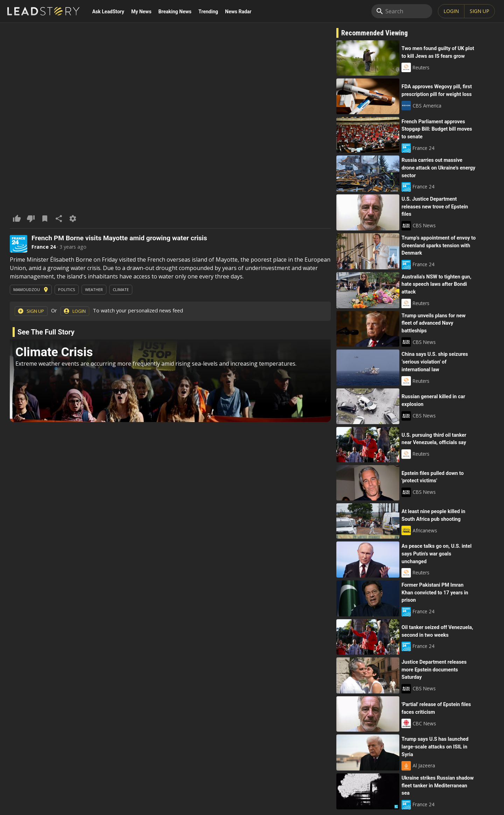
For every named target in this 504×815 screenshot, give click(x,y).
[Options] (73, 219)
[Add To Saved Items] (45, 219)
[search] (402, 11)
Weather (94, 289)
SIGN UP (479, 11)
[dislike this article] (31, 219)
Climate (121, 289)
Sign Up (31, 311)
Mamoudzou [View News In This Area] (31, 290)
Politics (67, 289)
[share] (59, 219)
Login (451, 11)
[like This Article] (17, 219)
